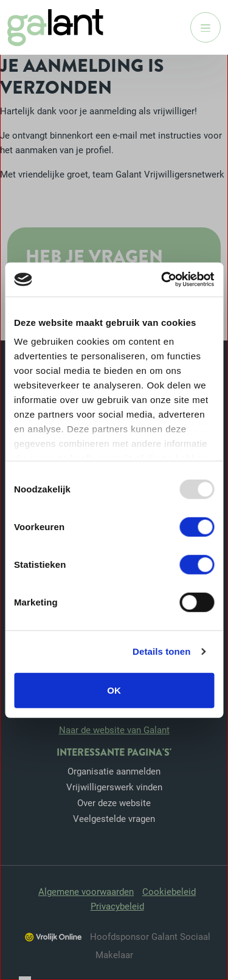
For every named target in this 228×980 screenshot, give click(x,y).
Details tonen (161, 651)
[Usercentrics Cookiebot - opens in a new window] (162, 280)
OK (114, 690)
